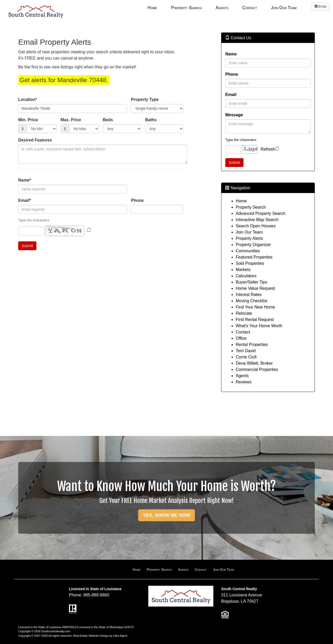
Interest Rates (249, 295)
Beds (108, 120)
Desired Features (35, 140)
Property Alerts (249, 238)
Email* (25, 200)
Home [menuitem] (152, 8)
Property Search (251, 207)
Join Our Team (249, 232)
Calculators (246, 276)
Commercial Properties (257, 369)
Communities (248, 251)
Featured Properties (254, 257)
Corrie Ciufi (246, 357)
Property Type (145, 99)
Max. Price (71, 120)
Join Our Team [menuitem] (284, 8)
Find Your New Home (255, 307)
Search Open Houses (256, 226)
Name (231, 54)
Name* (25, 180)
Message (234, 115)
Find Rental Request (255, 320)
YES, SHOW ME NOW (166, 515)
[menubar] (222, 8)
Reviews (244, 382)
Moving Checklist (251, 301)
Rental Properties (252, 344)
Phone (137, 200)
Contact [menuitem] (250, 8)
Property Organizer (253, 245)
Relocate (244, 313)
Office (241, 338)
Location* (28, 99)
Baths (151, 120)
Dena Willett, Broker (254, 363)
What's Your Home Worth (259, 326)
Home (241, 201)
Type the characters (241, 140)
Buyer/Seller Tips (251, 282)
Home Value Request (255, 288)
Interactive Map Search (257, 220)
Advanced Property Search (261, 213)
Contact (243, 332)
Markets (243, 270)
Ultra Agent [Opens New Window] (120, 636)
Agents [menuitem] (222, 8)
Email (320, 7)
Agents (242, 376)
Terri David (246, 351)
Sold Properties (250, 263)
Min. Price (28, 120)
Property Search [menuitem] (186, 8)
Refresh (268, 149)
